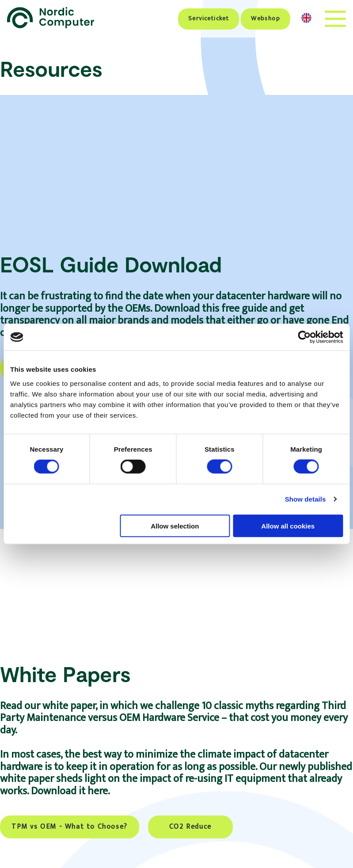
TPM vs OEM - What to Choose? (70, 827)
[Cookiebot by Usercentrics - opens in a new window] (304, 337)
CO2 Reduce (190, 827)
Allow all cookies (288, 526)
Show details (306, 499)
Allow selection (175, 526)
